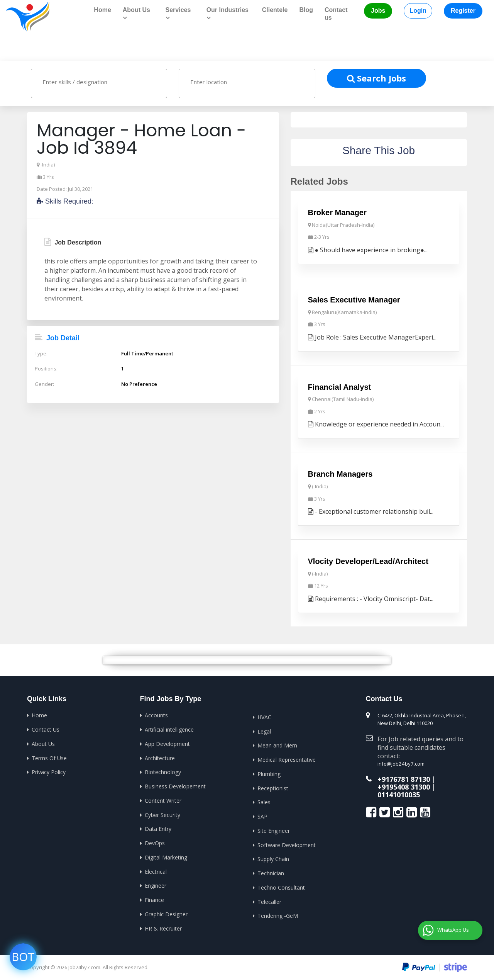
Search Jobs (376, 78)
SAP (262, 815)
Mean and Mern (277, 745)
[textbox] (106, 82)
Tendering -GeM (278, 914)
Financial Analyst (340, 387)
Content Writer (163, 799)
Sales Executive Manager (354, 299)
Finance (154, 898)
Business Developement (175, 785)
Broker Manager (337, 212)
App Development (167, 743)
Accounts (156, 715)
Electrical (156, 870)
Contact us (336, 14)
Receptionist (273, 787)
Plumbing (269, 773)
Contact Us (46, 729)
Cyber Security (162, 813)
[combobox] (99, 83)
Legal (264, 731)
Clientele (275, 10)
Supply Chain (273, 857)
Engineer (156, 884)
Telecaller (269, 900)
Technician (271, 872)
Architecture (160, 757)
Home (102, 10)
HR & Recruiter (163, 926)
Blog (306, 10)
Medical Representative (287, 759)
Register (463, 11)
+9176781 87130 (404, 778)
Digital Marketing (166, 856)
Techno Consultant (281, 886)
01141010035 (399, 793)
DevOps (155, 842)
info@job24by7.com (400, 763)
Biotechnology (163, 771)
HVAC (264, 716)
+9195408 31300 (404, 786)
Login (418, 11)
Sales (264, 801)
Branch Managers (340, 474)
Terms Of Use (49, 757)
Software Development (287, 843)
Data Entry (158, 828)
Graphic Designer (166, 912)
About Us (43, 743)
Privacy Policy (49, 771)
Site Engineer (274, 829)
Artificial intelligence (169, 729)
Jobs (378, 11)
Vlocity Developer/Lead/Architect (368, 561)
